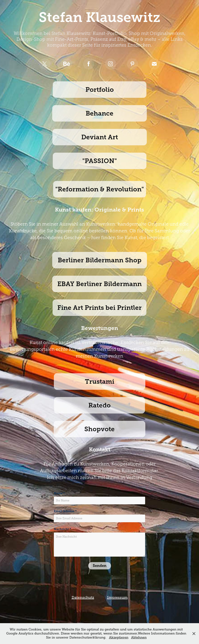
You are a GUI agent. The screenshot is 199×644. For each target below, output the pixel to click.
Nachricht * (62, 529)
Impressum (117, 597)
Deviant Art (100, 137)
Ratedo (99, 405)
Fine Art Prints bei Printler (99, 308)
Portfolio (100, 90)
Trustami (100, 382)
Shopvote (99, 429)
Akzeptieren (119, 637)
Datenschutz (83, 597)
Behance (99, 113)
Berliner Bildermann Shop (100, 260)
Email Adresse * (65, 511)
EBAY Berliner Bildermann (99, 284)
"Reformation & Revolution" (100, 189)
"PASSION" (100, 161)
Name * (59, 493)
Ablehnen (139, 637)
